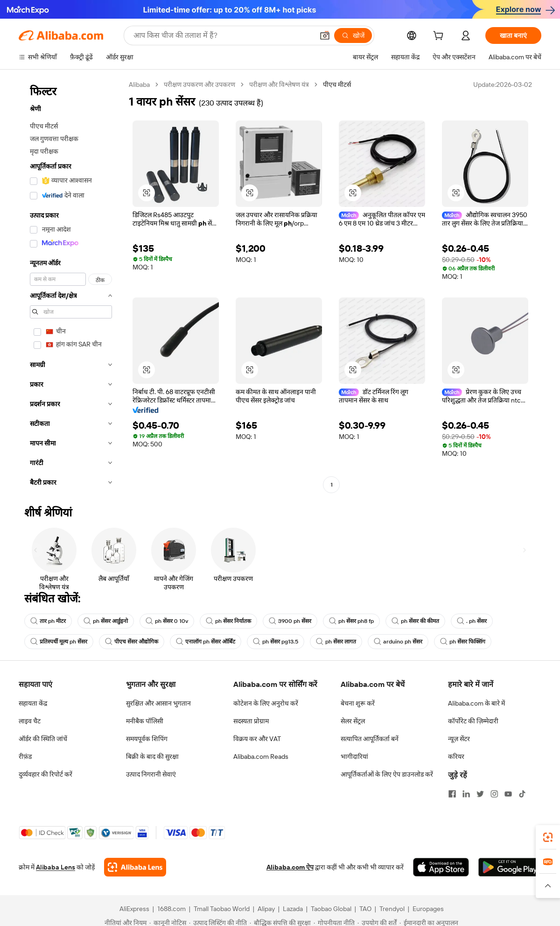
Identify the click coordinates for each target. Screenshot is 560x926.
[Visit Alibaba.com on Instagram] (494, 794)
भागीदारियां (354, 756)
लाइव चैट (30, 721)
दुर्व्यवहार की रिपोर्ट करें (45, 774)
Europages (428, 909)
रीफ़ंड (25, 756)
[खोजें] (353, 35)
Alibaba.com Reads (261, 756)
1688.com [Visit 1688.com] (171, 909)
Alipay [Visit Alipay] (266, 909)
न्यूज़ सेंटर (459, 739)
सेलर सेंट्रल (353, 721)
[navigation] (71, 286)
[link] (548, 837)
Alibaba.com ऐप (290, 867)
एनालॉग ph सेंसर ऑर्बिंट (206, 642)
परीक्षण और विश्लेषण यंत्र (279, 85)
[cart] (440, 37)
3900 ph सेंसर (290, 621)
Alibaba (139, 85)
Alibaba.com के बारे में (476, 703)
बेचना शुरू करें (358, 703)
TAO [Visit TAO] (365, 909)
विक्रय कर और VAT (257, 739)
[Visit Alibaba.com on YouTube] (508, 794)
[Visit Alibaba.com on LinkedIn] (466, 794)
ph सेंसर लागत (336, 642)
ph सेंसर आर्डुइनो (106, 621)
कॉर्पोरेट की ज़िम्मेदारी (473, 721)
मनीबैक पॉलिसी (145, 721)
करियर (456, 756)
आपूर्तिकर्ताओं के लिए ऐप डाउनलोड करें (387, 774)
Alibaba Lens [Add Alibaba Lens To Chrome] (56, 867)
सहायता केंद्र (33, 703)
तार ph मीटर (48, 621)
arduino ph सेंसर (398, 642)
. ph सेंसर (472, 621)
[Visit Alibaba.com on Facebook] (452, 794)
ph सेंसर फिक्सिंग (463, 642)
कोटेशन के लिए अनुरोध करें (266, 703)
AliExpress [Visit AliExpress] (134, 909)
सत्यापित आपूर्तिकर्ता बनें (370, 739)
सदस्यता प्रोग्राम (251, 721)
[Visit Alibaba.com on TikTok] (522, 794)
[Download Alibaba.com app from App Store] (441, 867)
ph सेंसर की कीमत (415, 621)
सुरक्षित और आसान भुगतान (158, 703)
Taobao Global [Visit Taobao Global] (331, 909)
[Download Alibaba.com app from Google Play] (510, 867)
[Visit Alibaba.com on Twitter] (480, 794)
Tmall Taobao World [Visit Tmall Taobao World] (222, 909)
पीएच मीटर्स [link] (337, 85)
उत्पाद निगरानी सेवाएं (151, 774)
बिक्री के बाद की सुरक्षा (152, 756)
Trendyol (392, 909)
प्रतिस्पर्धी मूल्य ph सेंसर (59, 642)
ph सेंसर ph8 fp (351, 621)
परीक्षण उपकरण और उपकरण (199, 85)
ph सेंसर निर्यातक (228, 621)
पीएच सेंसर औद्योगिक (132, 642)
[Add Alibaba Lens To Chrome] (135, 867)
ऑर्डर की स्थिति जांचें (43, 739)
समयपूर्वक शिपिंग (147, 739)
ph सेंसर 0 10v (167, 621)
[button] (325, 35)
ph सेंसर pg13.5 (276, 642)
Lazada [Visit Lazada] (293, 909)
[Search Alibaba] (223, 35)
